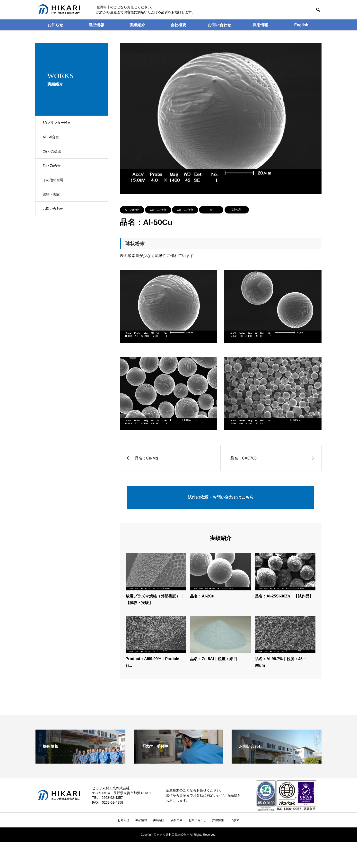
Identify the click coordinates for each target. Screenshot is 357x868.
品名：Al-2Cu (202, 598)
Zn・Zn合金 (52, 166)
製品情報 (96, 25)
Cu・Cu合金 (158, 210)
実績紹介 (137, 25)
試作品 (237, 210)
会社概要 (178, 25)
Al (211, 210)
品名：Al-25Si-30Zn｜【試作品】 (284, 598)
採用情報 (260, 25)
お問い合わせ (219, 25)
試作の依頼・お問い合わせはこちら (221, 498)
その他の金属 (53, 180)
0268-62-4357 (112, 800)
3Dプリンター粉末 (57, 123)
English (301, 25)
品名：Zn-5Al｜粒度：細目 (214, 661)
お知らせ (55, 25)
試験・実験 (51, 194)
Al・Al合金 (132, 210)
